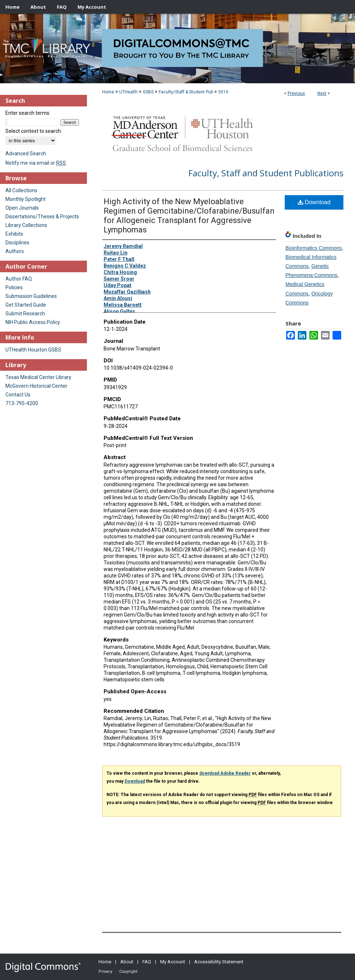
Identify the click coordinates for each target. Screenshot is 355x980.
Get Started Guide (26, 305)
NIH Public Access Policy (33, 322)
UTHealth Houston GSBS (33, 350)
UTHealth (128, 92)
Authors (15, 251)
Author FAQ (19, 279)
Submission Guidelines (31, 296)
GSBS (148, 92)
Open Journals (22, 208)
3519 (223, 92)
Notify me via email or (36, 163)
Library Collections (26, 225)
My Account (173, 962)
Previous (296, 93)
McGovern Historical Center (36, 386)
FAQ (147, 962)
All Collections (21, 190)
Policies (14, 287)
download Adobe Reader (225, 773)
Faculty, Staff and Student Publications (266, 173)
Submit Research (25, 314)
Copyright (128, 971)
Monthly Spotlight (26, 199)
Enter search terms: (28, 113)
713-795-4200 (22, 403)
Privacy (105, 971)
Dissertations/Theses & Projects (42, 216)
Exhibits (14, 234)
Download (314, 202)
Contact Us (18, 395)
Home (108, 92)
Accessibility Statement (219, 962)
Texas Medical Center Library (38, 377)
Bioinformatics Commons (314, 248)
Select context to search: (34, 131)
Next (322, 93)
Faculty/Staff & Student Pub (186, 92)
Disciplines (17, 243)
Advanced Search (26, 153)
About (127, 962)
